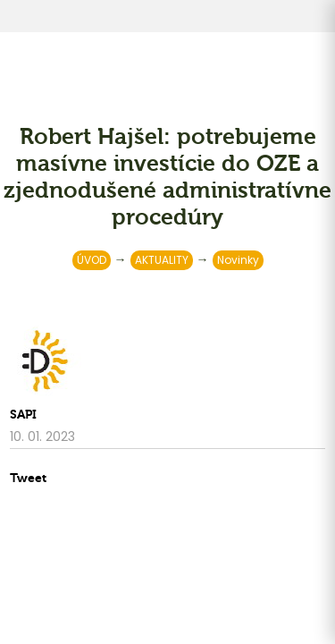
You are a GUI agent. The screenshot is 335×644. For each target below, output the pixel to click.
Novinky (238, 260)
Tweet (28, 478)
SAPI (23, 415)
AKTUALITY (162, 260)
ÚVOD (92, 260)
